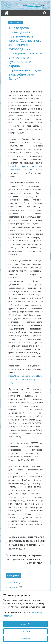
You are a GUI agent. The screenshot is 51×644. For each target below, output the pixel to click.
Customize (26, 631)
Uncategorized (16, 22)
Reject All (26, 639)
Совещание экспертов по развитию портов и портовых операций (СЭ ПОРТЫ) (26, 559)
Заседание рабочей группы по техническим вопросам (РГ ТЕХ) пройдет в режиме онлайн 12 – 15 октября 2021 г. (25, 543)
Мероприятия (12, 587)
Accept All (26, 624)
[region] (26, 618)
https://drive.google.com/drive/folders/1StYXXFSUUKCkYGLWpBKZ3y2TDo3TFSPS (25, 379)
